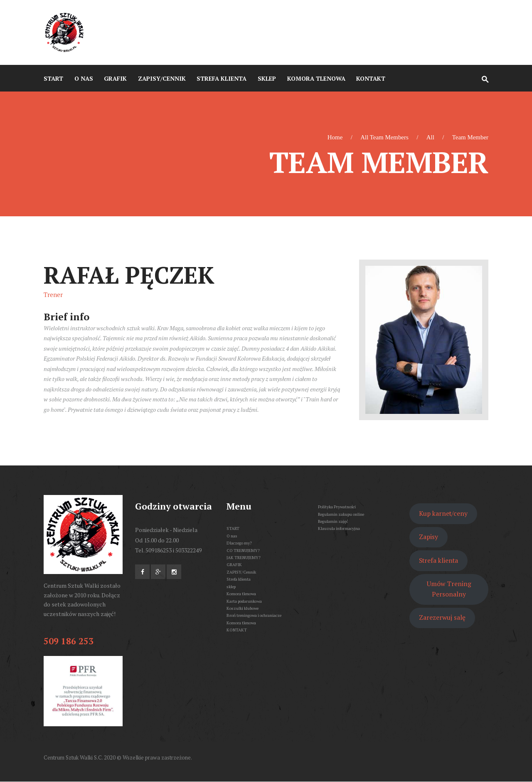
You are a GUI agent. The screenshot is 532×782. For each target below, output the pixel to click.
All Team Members (384, 137)
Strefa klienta (239, 579)
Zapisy (429, 537)
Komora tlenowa (241, 594)
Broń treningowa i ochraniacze (254, 615)
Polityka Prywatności (337, 507)
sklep (231, 586)
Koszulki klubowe (243, 608)
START (233, 528)
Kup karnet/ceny (443, 513)
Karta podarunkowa (244, 601)
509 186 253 (69, 641)
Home (335, 137)
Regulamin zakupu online (341, 514)
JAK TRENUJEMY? (244, 557)
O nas (232, 536)
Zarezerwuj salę (442, 617)
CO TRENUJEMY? (243, 550)
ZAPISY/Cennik (241, 572)
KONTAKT (237, 630)
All (430, 137)
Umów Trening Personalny (449, 589)
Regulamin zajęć (333, 521)
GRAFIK (234, 564)
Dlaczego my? (239, 543)
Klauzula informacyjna (339, 528)
